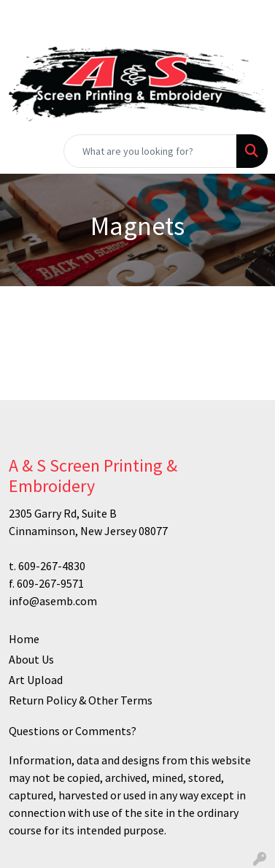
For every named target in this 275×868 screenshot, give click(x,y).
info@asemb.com (53, 601)
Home (24, 639)
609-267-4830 (52, 566)
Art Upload (36, 680)
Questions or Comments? (73, 731)
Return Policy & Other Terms (81, 700)
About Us (31, 659)
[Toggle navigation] (23, 151)
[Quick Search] (150, 151)
